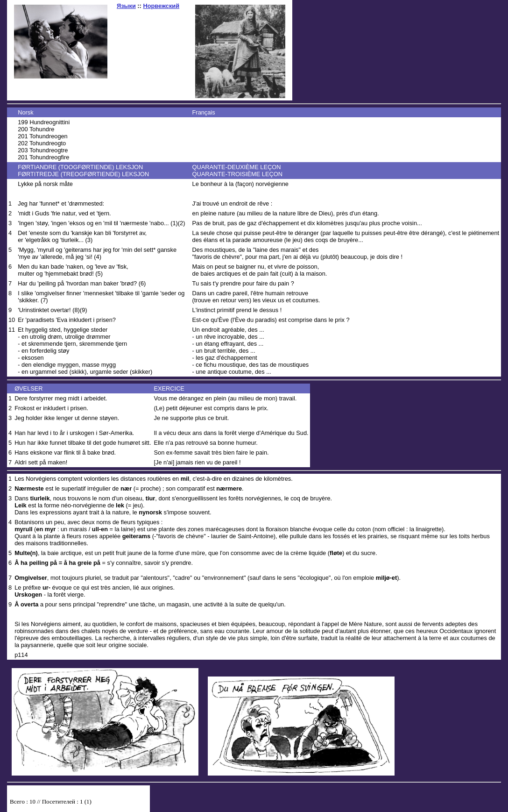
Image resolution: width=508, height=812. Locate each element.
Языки (126, 6)
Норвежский (161, 6)
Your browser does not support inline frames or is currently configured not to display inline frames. (78, 804)
